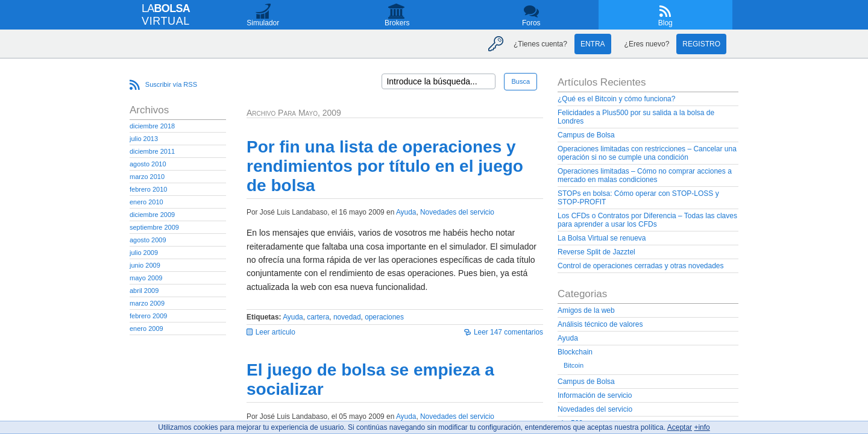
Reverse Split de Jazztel (596, 252)
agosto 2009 (148, 240)
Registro (701, 44)
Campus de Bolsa (586, 135)
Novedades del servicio (457, 212)
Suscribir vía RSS (171, 84)
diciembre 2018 (152, 126)
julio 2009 (144, 253)
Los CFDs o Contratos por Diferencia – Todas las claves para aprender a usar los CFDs (647, 220)
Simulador (263, 23)
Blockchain (575, 352)
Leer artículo (275, 332)
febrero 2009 (148, 316)
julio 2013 (144, 139)
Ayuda (406, 212)
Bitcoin (574, 365)
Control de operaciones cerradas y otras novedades (641, 266)
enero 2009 (146, 329)
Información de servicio (595, 395)
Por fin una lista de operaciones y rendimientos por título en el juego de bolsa (385, 166)
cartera (318, 317)
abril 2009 (144, 291)
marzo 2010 (147, 177)
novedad (347, 317)
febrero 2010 (148, 189)
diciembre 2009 (152, 215)
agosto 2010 (148, 164)
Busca (520, 81)
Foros (531, 23)
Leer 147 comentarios (508, 332)
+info (702, 427)
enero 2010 (146, 202)
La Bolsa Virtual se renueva (602, 238)
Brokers (397, 23)
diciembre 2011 (152, 151)
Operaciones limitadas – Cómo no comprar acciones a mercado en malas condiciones (645, 175)
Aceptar (680, 427)
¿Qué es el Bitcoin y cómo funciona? (616, 99)
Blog (665, 23)
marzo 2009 (147, 303)
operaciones (384, 317)
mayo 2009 (146, 278)
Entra (593, 44)
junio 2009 (145, 265)
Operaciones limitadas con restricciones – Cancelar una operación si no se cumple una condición (647, 153)
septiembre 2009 (154, 227)
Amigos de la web (586, 310)
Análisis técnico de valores (600, 324)
